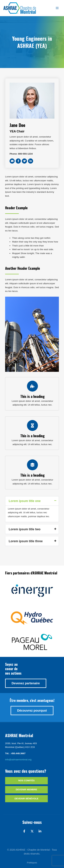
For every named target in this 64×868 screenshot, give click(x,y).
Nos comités (26, 781)
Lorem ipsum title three (26, 541)
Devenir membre (26, 790)
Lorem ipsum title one (25, 501)
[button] (32, 501)
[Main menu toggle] (57, 8)
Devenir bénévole (26, 799)
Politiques (32, 863)
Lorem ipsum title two (25, 529)
